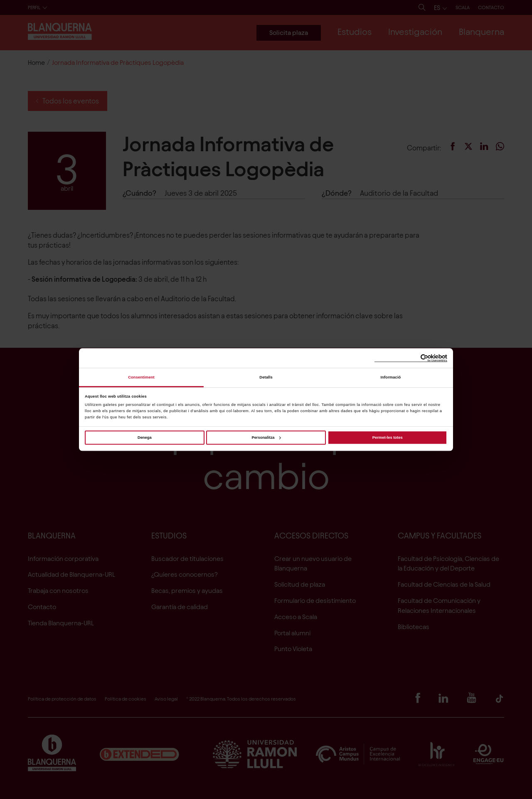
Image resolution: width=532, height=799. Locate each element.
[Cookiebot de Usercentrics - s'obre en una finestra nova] (411, 358)
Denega (145, 438)
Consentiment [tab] (141, 377)
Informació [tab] (391, 377)
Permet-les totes (388, 438)
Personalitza (266, 438)
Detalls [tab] (266, 377)
